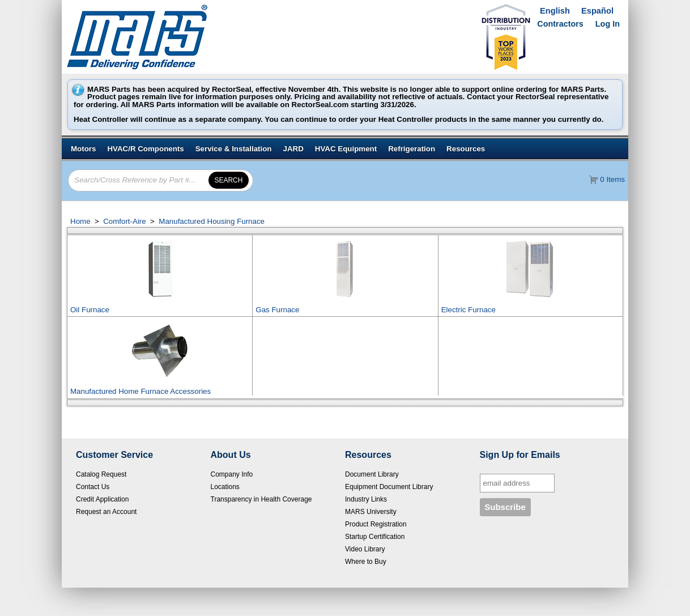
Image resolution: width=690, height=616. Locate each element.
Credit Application (102, 499)
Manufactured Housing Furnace (211, 221)
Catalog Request (101, 474)
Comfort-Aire (124, 221)
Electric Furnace (468, 310)
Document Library (372, 474)
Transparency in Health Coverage (261, 499)
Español (597, 11)
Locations (225, 487)
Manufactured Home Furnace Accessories (140, 391)
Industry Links (366, 499)
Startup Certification (375, 537)
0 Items (612, 179)
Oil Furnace (90, 310)
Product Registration (376, 524)
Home (80, 221)
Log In (608, 24)
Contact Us (93, 487)
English (555, 11)
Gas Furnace (277, 310)
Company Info (232, 474)
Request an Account (106, 512)
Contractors (560, 24)
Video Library (365, 549)
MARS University (371, 512)
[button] (229, 180)
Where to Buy (366, 562)
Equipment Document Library (389, 487)
